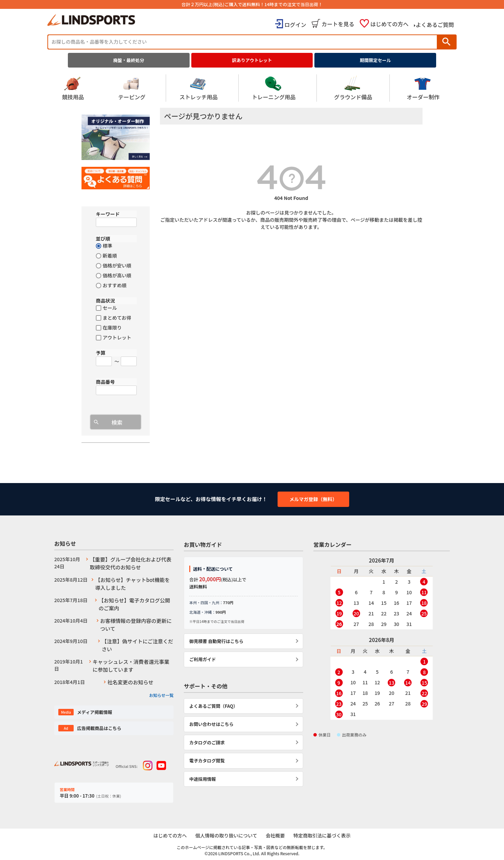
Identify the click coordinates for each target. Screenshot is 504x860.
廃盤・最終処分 (129, 60)
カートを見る (338, 24)
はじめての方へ (389, 24)
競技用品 (73, 88)
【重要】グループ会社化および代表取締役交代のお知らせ (130, 563)
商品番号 (105, 382)
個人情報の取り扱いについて (226, 836)
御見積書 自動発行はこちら (216, 641)
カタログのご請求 (207, 742)
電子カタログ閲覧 (207, 761)
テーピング (132, 88)
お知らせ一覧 (161, 695)
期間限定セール (375, 60)
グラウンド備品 (353, 88)
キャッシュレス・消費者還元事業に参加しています (131, 666)
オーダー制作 (423, 88)
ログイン (295, 25)
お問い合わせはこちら (211, 724)
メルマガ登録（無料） (313, 499)
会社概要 (276, 836)
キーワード (108, 214)
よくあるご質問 (435, 25)
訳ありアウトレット (252, 60)
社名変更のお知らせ (130, 682)
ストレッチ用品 (198, 88)
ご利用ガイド (203, 659)
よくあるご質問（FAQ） (213, 706)
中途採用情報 (203, 779)
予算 (101, 353)
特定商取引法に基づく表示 (323, 836)
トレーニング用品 (274, 88)
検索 (446, 42)
